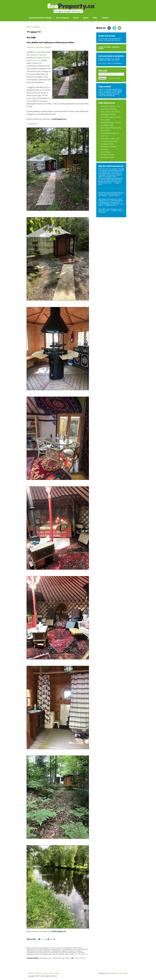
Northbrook (35, 60)
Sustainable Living (107, 125)
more (111, 144)
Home (29, 27)
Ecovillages (104, 144)
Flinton (47, 58)
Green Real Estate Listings (40, 18)
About (86, 18)
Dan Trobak (123, 973)
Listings (36, 27)
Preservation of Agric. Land (110, 139)
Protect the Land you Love (110, 106)
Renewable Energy (107, 122)
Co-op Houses (106, 152)
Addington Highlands (35, 47)
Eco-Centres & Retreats (109, 141)
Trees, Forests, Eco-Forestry (111, 112)
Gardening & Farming (108, 114)
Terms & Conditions (81, 954)
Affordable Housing (107, 155)
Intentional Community (109, 147)
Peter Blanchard (112, 973)
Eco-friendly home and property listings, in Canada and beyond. (110, 39)
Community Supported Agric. (111, 117)
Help (95, 18)
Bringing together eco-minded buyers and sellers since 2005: (111, 58)
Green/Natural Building (109, 109)
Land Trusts (105, 136)
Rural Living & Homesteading (111, 128)
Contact (105, 18)
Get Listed (102, 63)
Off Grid (118, 122)
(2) (118, 133)
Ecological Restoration (108, 133)
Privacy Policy (48, 973)
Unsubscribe (117, 78)
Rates (76, 18)
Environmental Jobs (107, 157)
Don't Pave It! (105, 130)
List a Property (62, 18)
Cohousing (104, 149)
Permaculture (105, 120)
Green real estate (107, 36)
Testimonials (117, 63)
